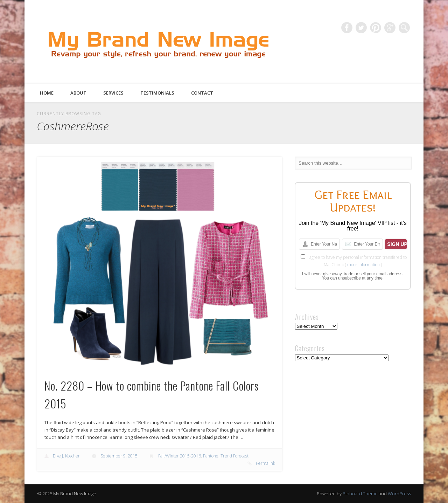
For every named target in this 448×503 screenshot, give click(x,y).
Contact (202, 93)
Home (47, 93)
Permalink (265, 463)
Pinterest (376, 28)
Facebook (347, 28)
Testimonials (157, 93)
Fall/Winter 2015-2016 (180, 456)
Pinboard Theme (360, 494)
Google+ (390, 28)
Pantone (211, 456)
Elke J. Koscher (66, 456)
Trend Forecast (234, 456)
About (78, 93)
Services (113, 93)
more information (363, 265)
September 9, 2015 (119, 456)
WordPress (399, 494)
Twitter (361, 28)
